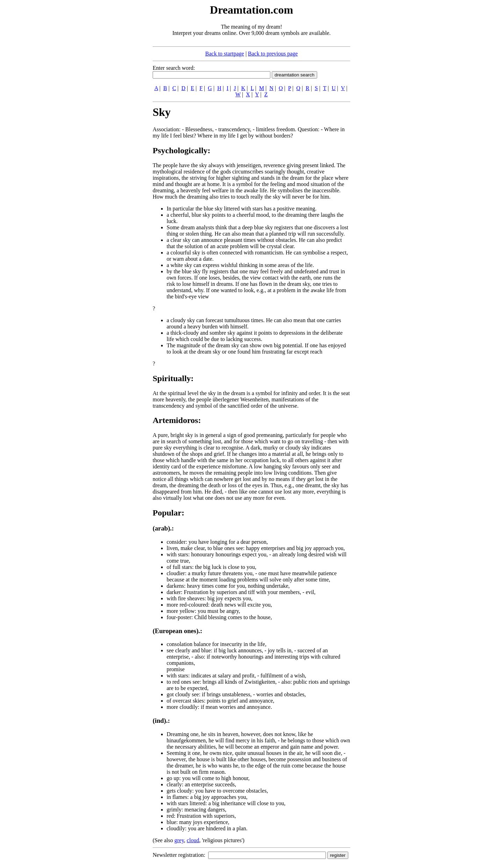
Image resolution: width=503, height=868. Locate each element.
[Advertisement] (110, 107)
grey (179, 840)
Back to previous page (273, 54)
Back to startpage (225, 54)
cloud (193, 840)
